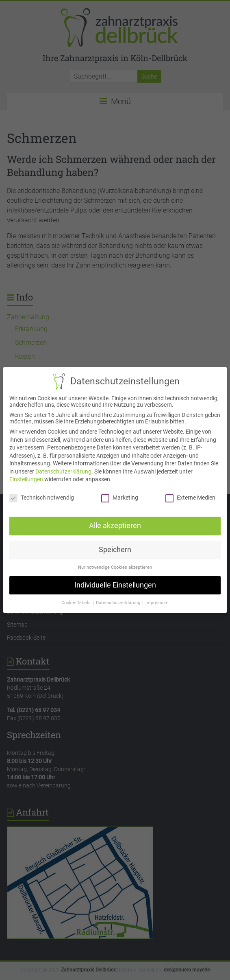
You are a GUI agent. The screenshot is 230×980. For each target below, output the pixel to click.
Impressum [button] (157, 602)
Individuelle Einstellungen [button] (115, 584)
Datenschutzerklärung (64, 471)
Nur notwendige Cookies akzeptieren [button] (115, 567)
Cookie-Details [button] (77, 602)
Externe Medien (190, 498)
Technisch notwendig (42, 498)
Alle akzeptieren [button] (115, 525)
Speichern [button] (115, 549)
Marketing (120, 498)
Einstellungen (27, 480)
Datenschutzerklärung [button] (118, 602)
